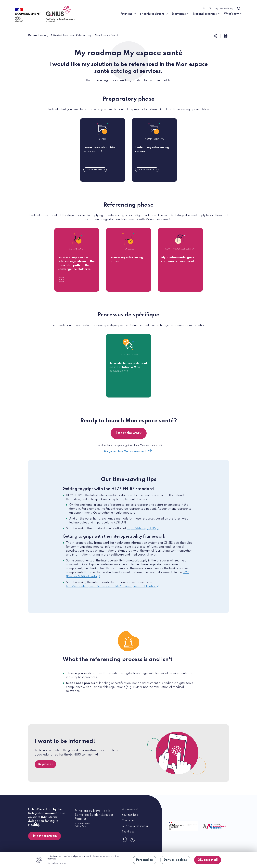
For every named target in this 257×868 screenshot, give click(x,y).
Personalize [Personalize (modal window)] (144, 860)
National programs (205, 14)
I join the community (45, 836)
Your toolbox (130, 815)
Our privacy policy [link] (57, 863)
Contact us (128, 821)
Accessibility (226, 9)
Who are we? (130, 809)
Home (42, 36)
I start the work (129, 433)
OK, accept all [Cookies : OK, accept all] (208, 860)
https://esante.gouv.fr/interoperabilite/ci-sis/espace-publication (113, 586)
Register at (45, 764)
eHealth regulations (152, 14)
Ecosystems (179, 14)
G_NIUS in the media (135, 826)
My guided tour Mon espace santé (126, 451)
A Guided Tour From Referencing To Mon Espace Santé (84, 36)
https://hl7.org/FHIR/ (143, 529)
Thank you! (128, 832)
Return (32, 36)
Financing (127, 14)
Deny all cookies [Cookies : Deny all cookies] (175, 860)
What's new (231, 14)
